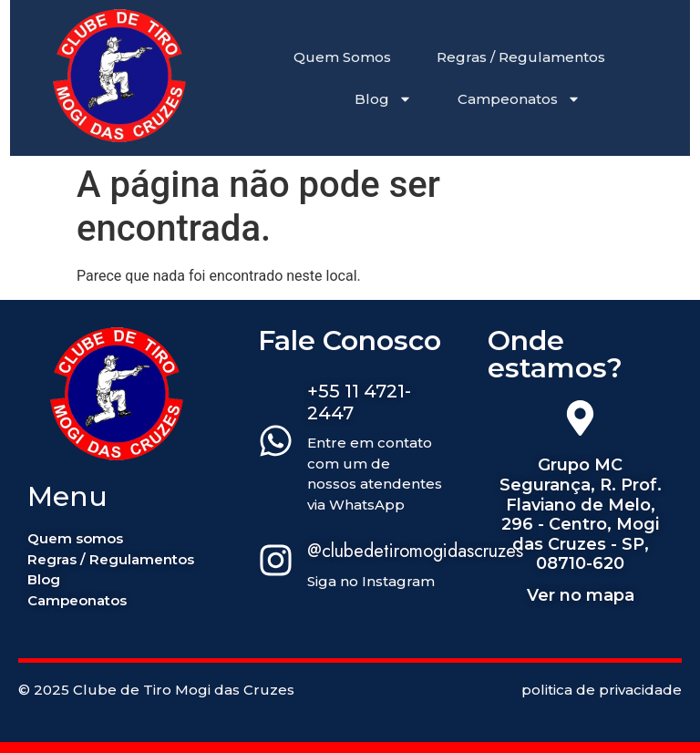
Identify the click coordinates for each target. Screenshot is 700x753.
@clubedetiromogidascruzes (415, 551)
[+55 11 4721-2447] (276, 444)
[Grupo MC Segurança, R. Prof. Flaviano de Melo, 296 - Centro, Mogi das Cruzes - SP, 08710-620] (580, 421)
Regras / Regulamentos (521, 57)
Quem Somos (342, 57)
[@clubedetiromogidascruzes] (276, 563)
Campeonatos (519, 99)
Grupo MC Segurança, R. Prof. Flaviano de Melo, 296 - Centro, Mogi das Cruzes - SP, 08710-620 (581, 514)
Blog (383, 99)
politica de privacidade (602, 690)
